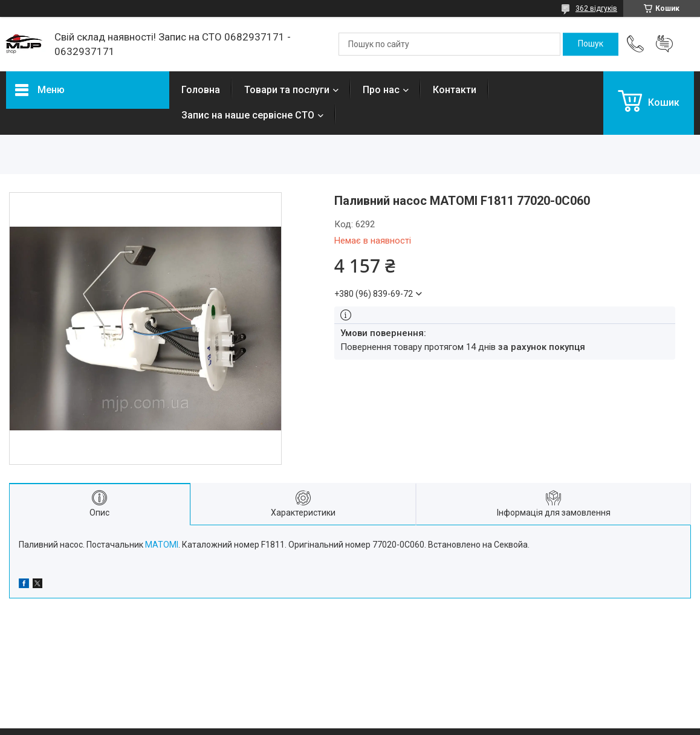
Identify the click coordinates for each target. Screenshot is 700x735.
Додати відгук (664, 44)
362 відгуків (596, 8)
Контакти (455, 90)
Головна (201, 90)
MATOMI (162, 545)
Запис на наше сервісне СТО (248, 115)
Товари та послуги (287, 90)
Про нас (381, 90)
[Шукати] (591, 44)
